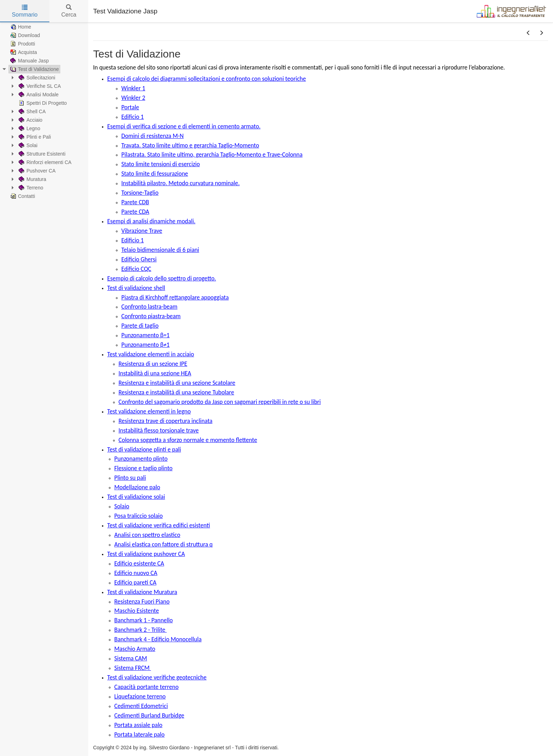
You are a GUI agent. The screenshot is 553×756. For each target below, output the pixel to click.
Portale (130, 107)
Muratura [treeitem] (32, 179)
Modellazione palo (137, 487)
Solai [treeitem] (27, 145)
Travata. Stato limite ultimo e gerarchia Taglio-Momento (190, 145)
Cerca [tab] (69, 11)
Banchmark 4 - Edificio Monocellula (158, 639)
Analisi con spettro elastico (147, 535)
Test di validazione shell (136, 288)
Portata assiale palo (138, 725)
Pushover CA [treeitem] (36, 171)
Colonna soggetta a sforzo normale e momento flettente (188, 440)
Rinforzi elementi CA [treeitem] (44, 162)
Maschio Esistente (137, 611)
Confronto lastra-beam (149, 307)
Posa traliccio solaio (138, 516)
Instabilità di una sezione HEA (155, 373)
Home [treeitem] (20, 27)
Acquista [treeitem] (23, 52)
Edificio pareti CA (135, 582)
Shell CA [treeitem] (31, 111)
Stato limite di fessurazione (155, 174)
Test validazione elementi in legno (149, 411)
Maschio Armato (135, 649)
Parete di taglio (140, 326)
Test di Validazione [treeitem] (34, 69)
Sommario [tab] (25, 11)
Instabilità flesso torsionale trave (159, 430)
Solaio (122, 506)
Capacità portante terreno (146, 687)
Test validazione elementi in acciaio (151, 354)
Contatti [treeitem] (22, 196)
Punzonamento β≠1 (145, 345)
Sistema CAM (131, 658)
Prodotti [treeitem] (22, 44)
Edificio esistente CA (139, 563)
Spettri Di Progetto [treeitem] (42, 103)
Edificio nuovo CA (136, 573)
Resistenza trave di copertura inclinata (165, 421)
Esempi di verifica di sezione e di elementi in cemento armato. (184, 126)
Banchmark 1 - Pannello (144, 620)
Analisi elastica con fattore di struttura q (163, 544)
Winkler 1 (133, 88)
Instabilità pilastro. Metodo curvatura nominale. (181, 183)
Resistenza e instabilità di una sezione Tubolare (176, 392)
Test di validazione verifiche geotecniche (157, 677)
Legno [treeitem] (29, 128)
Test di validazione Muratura (142, 592)
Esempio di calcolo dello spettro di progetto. (162, 278)
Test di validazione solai (136, 497)
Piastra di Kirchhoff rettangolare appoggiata (175, 297)
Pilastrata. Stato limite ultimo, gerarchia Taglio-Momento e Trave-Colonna (212, 155)
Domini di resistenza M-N (153, 136)
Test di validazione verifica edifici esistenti (159, 525)
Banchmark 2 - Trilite (141, 630)
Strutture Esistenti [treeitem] (41, 154)
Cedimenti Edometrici (141, 706)
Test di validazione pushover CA (146, 554)
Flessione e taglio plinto (143, 468)
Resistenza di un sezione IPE (153, 364)
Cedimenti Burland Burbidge (149, 715)
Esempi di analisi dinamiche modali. (151, 221)
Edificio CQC (136, 269)
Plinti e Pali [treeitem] (34, 137)
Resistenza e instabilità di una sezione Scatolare (177, 383)
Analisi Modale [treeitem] (38, 95)
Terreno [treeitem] (30, 188)
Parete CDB (135, 202)
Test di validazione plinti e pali (144, 449)
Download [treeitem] (24, 35)
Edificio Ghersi (139, 259)
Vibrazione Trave (142, 231)
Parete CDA (135, 212)
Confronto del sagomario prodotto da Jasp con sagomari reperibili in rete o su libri (220, 402)
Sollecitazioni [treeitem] (36, 78)
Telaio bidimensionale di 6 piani (160, 250)
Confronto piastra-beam (151, 316)
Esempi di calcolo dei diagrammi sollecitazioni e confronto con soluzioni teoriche (206, 79)
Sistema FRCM (133, 668)
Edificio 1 (133, 117)
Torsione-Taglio (140, 193)
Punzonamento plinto (141, 459)
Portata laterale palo (139, 734)
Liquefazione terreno (140, 696)
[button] (528, 33)
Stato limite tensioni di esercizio (161, 164)
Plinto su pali (130, 478)
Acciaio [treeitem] (30, 120)
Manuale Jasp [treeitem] (29, 61)
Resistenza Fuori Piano (142, 601)
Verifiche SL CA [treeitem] (39, 86)
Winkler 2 (133, 98)
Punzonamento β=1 (145, 335)
